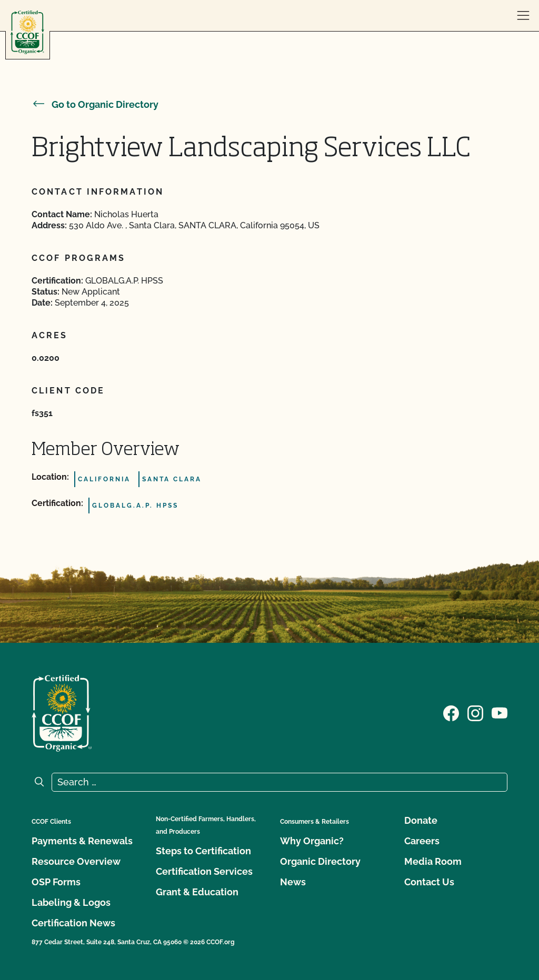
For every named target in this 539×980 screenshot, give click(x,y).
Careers (422, 841)
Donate (421, 820)
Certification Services (204, 871)
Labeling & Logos (71, 902)
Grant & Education (197, 892)
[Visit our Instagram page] (475, 712)
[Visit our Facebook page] (451, 712)
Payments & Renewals (82, 841)
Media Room (433, 861)
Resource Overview (76, 861)
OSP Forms (56, 882)
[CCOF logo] (27, 32)
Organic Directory (320, 861)
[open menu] (523, 16)
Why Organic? (312, 841)
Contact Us (429, 882)
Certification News (73, 923)
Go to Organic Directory (95, 104)
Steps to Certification (203, 851)
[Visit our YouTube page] (500, 712)
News (293, 882)
